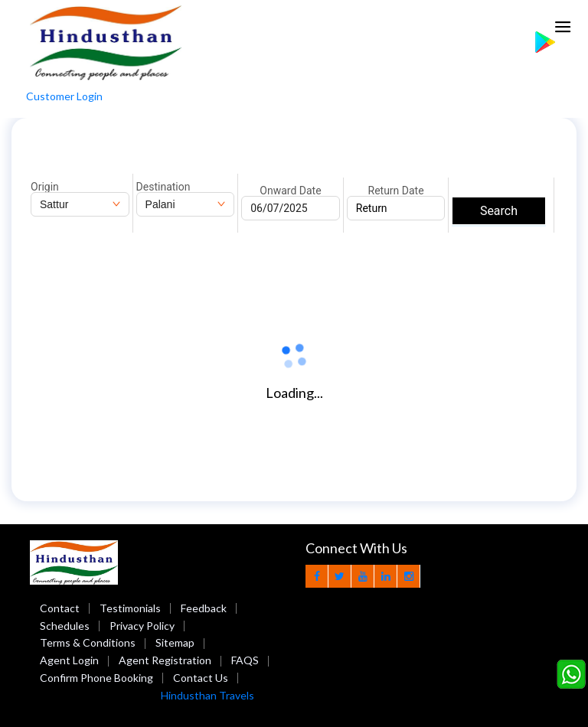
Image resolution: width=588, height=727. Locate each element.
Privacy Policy (142, 626)
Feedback (204, 608)
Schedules (65, 626)
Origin (45, 187)
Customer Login (64, 96)
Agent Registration (165, 660)
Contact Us (201, 678)
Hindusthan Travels (207, 695)
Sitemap (175, 642)
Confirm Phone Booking (96, 678)
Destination (163, 187)
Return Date (396, 191)
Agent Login (69, 660)
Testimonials (130, 608)
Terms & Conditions (88, 642)
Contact (60, 608)
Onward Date (290, 191)
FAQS (245, 660)
